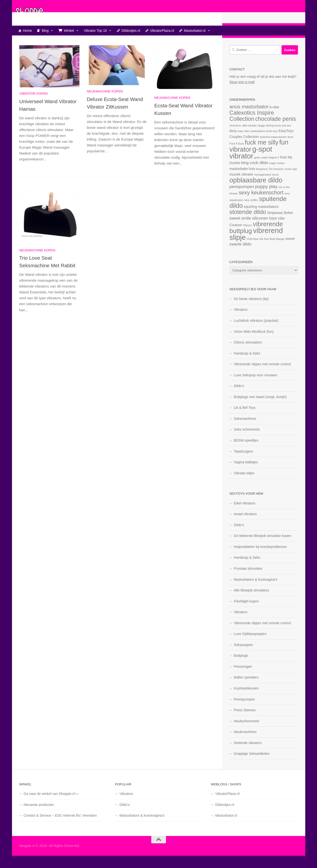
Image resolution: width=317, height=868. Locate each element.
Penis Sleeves (245, 722)
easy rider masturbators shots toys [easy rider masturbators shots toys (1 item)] (258, 143)
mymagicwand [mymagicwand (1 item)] (262, 187)
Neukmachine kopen (105, 104)
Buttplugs (241, 668)
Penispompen (244, 712)
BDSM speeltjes (246, 453)
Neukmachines (245, 744)
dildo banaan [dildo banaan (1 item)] (249, 138)
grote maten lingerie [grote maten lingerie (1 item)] (266, 170)
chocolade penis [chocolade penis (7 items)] (276, 131)
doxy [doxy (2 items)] (233, 143)
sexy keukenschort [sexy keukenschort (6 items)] (261, 205)
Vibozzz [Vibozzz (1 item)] (247, 237)
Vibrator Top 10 (98, 31)
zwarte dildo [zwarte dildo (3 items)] (240, 256)
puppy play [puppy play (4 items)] (266, 199)
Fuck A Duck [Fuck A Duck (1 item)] (237, 156)
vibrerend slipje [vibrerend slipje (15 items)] (256, 246)
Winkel (71, 31)
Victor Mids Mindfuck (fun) (254, 344)
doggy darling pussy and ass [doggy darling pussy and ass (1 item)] (274, 138)
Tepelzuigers (244, 464)
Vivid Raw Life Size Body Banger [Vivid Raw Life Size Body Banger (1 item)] (266, 251)
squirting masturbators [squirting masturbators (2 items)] (261, 219)
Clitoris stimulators (248, 355)
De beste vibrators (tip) (251, 311)
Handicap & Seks (247, 366)
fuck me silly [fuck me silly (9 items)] (262, 155)
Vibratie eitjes (244, 485)
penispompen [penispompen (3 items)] (242, 199)
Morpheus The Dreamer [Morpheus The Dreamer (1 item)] (270, 181)
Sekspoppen (243, 657)
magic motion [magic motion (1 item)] (277, 175)
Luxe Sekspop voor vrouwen (256, 387)
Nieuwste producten (39, 817)
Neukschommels (247, 733)
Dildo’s (239, 398)
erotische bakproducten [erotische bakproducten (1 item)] (273, 149)
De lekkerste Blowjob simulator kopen (263, 548)
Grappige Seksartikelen (252, 766)
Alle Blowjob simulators (252, 602)
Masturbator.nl (197, 31)
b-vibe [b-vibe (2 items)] (274, 119)
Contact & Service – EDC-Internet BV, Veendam (60, 828)
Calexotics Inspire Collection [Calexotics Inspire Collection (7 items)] (252, 128)
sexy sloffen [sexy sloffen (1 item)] (251, 212)
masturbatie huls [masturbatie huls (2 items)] (242, 181)
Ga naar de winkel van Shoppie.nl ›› (51, 806)
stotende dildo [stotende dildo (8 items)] (248, 224)
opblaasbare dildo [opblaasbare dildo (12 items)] (256, 192)
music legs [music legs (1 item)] (291, 181)
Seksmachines (245, 431)
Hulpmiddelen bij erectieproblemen (260, 559)
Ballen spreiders (246, 690)
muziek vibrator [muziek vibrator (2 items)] (241, 187)
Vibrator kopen (33, 106)
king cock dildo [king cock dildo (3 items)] (255, 175)
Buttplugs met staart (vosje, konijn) (260, 409)
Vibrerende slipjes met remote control (262, 376)
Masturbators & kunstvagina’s (142, 828)
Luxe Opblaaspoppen (250, 646)
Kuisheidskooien (246, 701)
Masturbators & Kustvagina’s (256, 592)
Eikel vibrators (245, 515)
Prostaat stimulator (248, 581)
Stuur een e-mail (242, 94)
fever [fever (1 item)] (291, 149)
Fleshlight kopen (246, 613)
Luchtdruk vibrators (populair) (256, 333)
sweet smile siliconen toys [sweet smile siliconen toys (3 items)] (253, 230)
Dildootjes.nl (131, 31)
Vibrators (241, 322)
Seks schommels (247, 442)
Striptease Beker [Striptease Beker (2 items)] (280, 225)
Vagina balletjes (246, 474)
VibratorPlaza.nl (162, 31)
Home (27, 31)
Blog (48, 31)
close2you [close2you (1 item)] (235, 138)
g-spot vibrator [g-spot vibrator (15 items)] (251, 165)
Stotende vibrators (248, 755)
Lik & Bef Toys (245, 420)
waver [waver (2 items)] (290, 251)
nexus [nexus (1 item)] (275, 187)
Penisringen (243, 679)
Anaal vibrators (245, 526)
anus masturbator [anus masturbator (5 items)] (249, 119)
